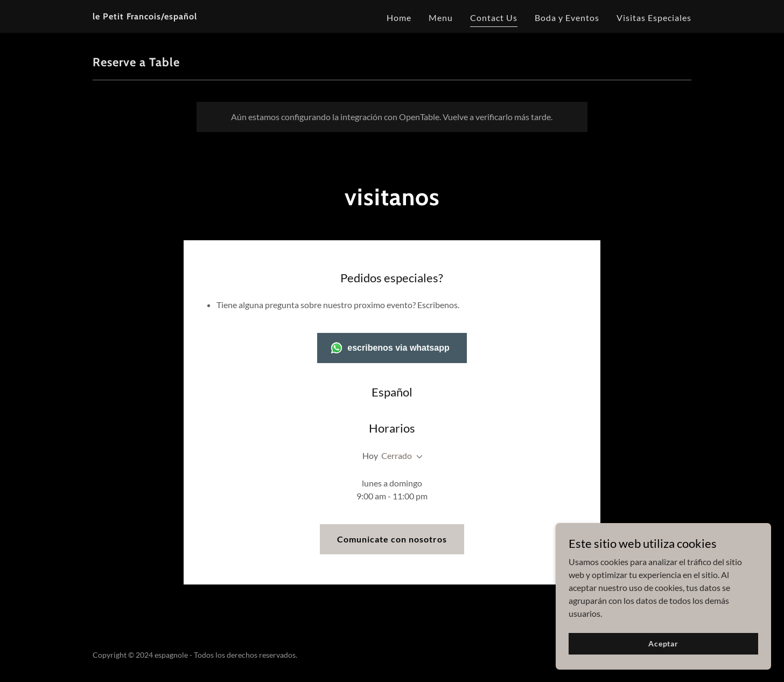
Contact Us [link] (494, 18)
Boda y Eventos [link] (567, 18)
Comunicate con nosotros (392, 539)
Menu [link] (441, 18)
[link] (145, 16)
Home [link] (399, 18)
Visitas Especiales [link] (654, 18)
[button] (417, 457)
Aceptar (663, 658)
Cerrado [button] (397, 455)
